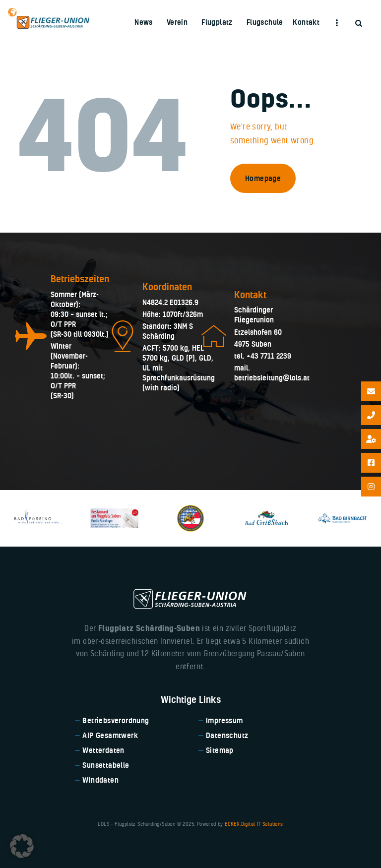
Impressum (224, 720)
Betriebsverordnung (116, 720)
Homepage (263, 178)
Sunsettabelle (106, 765)
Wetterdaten (103, 750)
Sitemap (220, 750)
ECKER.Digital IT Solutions (254, 824)
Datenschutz (227, 735)
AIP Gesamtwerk (110, 735)
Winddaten (100, 780)
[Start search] (359, 24)
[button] (22, 846)
